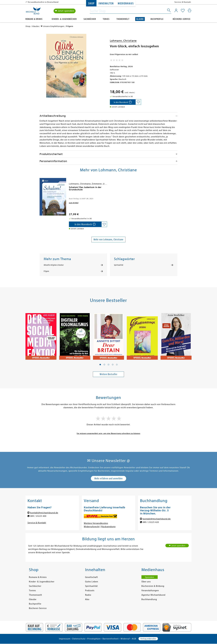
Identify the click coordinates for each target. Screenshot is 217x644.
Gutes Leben (92, 582)
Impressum (65, 639)
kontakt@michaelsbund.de (44, 513)
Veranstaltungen (150, 590)
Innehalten (106, 4)
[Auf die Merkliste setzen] (138, 102)
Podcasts (90, 590)
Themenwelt (123, 19)
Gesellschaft (91, 577)
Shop (91, 4)
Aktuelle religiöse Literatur (54, 265)
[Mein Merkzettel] (183, 11)
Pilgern (46, 271)
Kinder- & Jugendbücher (64, 19)
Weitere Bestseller (108, 374)
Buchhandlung (149, 599)
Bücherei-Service (182, 19)
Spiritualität (119, 265)
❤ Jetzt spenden (65, 11)
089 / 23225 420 (151, 522)
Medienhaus (126, 4)
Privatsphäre (94, 639)
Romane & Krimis (34, 19)
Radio (88, 595)
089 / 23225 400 (38, 516)
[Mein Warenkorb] (190, 10)
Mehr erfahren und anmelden (108, 478)
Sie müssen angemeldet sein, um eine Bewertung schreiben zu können (108, 433)
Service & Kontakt (183, 2)
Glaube (140, 19)
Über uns (146, 582)
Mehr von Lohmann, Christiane (108, 239)
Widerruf (125, 639)
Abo (87, 599)
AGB (134, 639)
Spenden (150, 577)
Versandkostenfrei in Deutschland (43, 2)
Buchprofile (157, 19)
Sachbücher (90, 19)
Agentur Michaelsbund (153, 595)
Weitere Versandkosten (96, 523)
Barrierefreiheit (111, 639)
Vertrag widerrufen (148, 639)
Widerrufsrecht (92, 527)
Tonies (106, 19)
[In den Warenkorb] (123, 102)
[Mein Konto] (176, 10)
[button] (100, 365)
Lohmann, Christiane (123, 41)
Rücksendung (108, 527)
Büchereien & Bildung (153, 586)
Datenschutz (79, 639)
